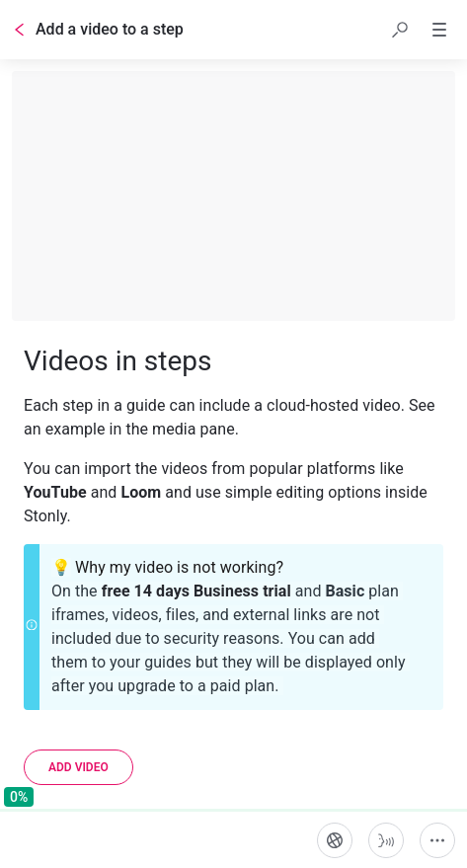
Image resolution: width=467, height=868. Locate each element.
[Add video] (78, 767)
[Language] (335, 840)
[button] (400, 30)
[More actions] (437, 840)
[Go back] (20, 30)
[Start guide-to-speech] (386, 840)
